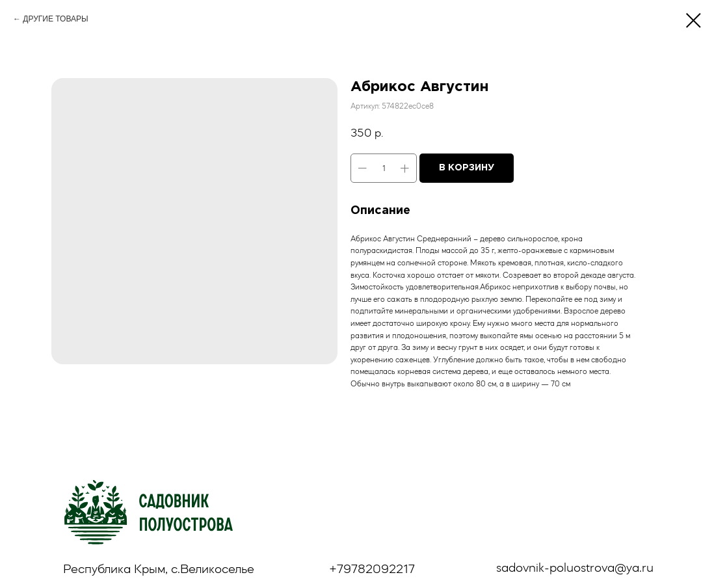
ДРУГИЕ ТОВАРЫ (55, 19)
